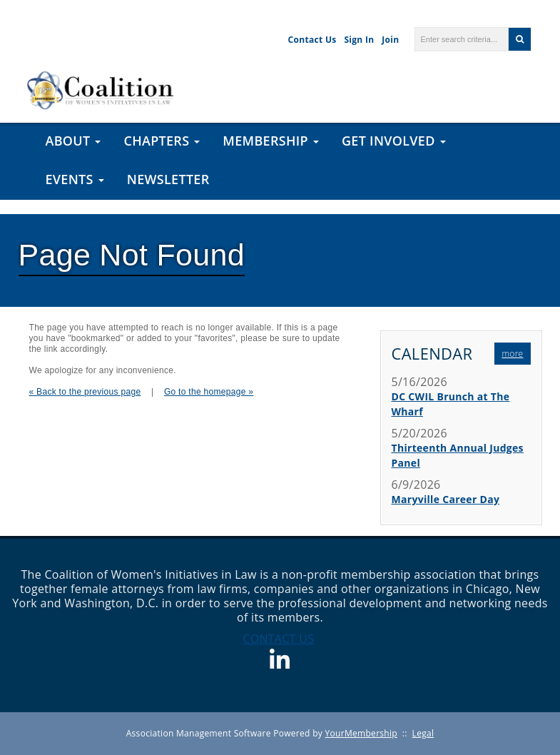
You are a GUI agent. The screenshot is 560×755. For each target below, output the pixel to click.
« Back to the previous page (85, 392)
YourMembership (361, 733)
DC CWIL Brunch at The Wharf (451, 404)
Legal (423, 733)
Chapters (162, 141)
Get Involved (394, 141)
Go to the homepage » (209, 392)
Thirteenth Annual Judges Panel (458, 455)
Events (75, 179)
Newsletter (168, 179)
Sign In (359, 40)
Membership (271, 141)
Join (390, 40)
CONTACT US (278, 639)
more (512, 354)
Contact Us (312, 40)
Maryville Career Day (446, 499)
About (73, 141)
